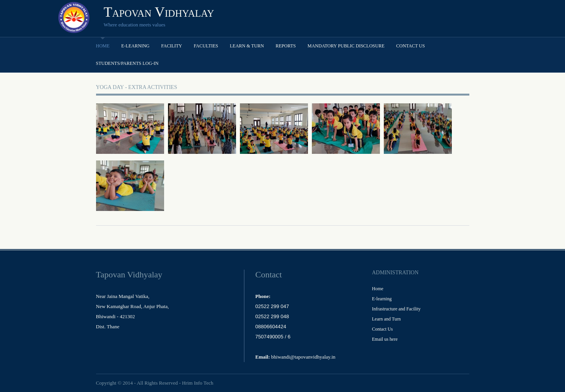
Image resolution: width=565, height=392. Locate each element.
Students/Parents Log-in (127, 63)
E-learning (136, 46)
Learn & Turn (247, 46)
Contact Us (411, 46)
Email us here (385, 339)
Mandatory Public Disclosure (346, 46)
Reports (286, 46)
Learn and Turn (387, 319)
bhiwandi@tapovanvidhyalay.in (303, 357)
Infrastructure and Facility (396, 309)
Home (103, 46)
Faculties (206, 46)
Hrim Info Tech (198, 383)
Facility (172, 46)
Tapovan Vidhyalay (159, 12)
